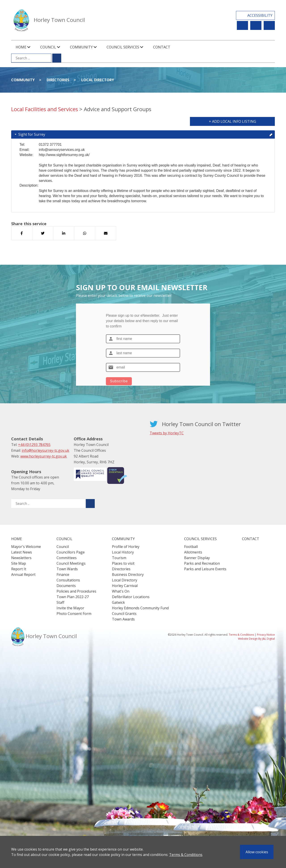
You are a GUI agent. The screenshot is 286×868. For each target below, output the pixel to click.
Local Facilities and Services (45, 109)
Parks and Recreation (202, 563)
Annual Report (23, 575)
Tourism (119, 558)
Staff (60, 602)
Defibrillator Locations (131, 597)
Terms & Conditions (186, 855)
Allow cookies (257, 852)
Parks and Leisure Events (205, 569)
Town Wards (67, 569)
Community (23, 80)
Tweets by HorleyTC (167, 433)
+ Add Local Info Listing (232, 121)
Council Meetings (71, 563)
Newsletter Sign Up (256, 25)
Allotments (193, 552)
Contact (162, 47)
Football (191, 547)
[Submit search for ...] (57, 58)
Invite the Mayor (70, 608)
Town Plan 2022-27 (73, 597)
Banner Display (197, 558)
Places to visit (123, 563)
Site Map (19, 563)
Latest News (22, 552)
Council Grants (124, 614)
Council (63, 547)
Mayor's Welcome (26, 547)
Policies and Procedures (76, 591)
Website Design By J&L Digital (256, 639)
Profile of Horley (126, 547)
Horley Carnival (125, 586)
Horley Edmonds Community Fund (140, 608)
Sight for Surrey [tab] (143, 134)
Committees (67, 558)
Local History (123, 552)
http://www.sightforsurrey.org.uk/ (64, 155)
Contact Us (269, 25)
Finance (63, 575)
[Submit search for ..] (90, 504)
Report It (242, 25)
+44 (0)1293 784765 (34, 445)
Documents (66, 586)
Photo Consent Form (74, 614)
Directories (58, 80)
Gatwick (118, 602)
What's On (121, 591)
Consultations (68, 580)
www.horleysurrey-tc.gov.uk (44, 456)
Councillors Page (71, 552)
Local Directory (98, 80)
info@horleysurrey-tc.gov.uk (45, 450)
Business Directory (128, 575)
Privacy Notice (266, 635)
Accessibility (260, 15)
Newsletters (21, 558)
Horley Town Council (59, 20)
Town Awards (123, 619)
